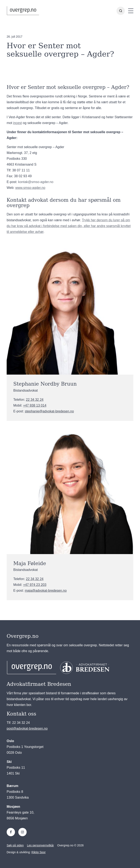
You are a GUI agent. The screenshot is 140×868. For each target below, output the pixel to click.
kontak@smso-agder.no (36, 182)
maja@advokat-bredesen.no (46, 591)
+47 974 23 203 (35, 585)
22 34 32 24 (35, 400)
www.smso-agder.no (30, 188)
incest (17, 123)
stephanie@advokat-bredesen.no (49, 411)
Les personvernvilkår (40, 845)
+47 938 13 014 (35, 405)
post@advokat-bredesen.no (27, 728)
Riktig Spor (38, 852)
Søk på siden (15, 845)
